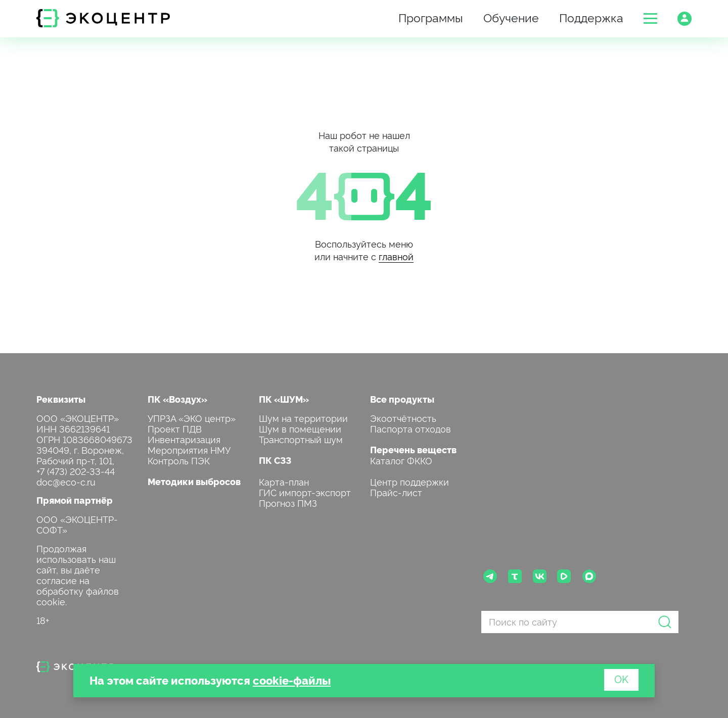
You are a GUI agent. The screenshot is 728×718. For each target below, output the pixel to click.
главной (396, 256)
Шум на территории (303, 418)
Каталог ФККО (401, 460)
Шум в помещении (300, 428)
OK (621, 679)
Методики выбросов (194, 481)
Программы (431, 17)
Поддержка (591, 17)
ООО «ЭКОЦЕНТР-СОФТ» (77, 524)
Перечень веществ (413, 449)
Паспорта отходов (411, 428)
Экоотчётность (403, 418)
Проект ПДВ (175, 428)
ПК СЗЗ (275, 460)
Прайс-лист (396, 492)
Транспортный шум (301, 439)
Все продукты (402, 399)
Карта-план (284, 481)
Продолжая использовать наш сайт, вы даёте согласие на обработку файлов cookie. (78, 575)
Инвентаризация (184, 439)
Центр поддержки (409, 481)
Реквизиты (61, 399)
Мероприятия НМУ (189, 449)
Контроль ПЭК (179, 460)
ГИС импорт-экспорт (305, 492)
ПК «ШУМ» (284, 399)
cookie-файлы (292, 680)
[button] (650, 18)
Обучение (511, 17)
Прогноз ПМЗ (288, 502)
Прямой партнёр (75, 500)
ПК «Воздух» (177, 399)
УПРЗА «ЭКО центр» (192, 418)
